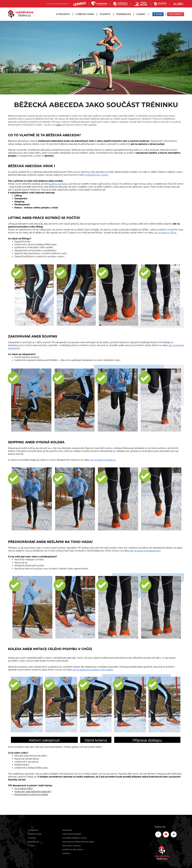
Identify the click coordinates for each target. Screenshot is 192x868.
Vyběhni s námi (85, 14)
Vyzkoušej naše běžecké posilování (33, 792)
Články (141, 14)
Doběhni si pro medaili (73, 850)
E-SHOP (158, 14)
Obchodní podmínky (72, 834)
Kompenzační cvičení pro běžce (31, 794)
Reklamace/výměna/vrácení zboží (78, 842)
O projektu (63, 14)
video (58, 125)
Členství (105, 14)
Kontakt (66, 853)
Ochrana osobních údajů (75, 838)
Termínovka (123, 14)
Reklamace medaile (72, 846)
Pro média (67, 830)
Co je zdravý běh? (24, 788)
